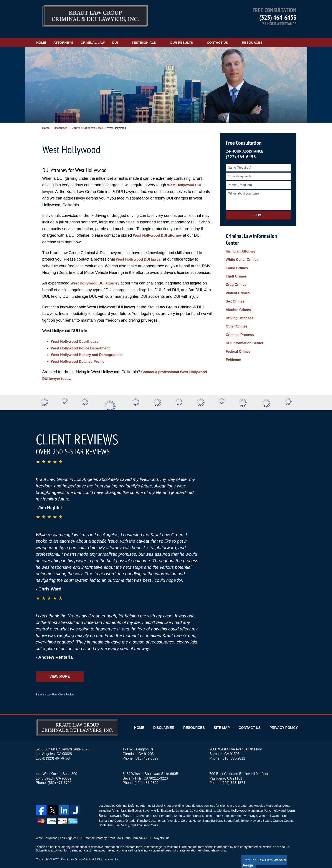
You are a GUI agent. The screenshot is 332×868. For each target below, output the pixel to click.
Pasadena (128, 809)
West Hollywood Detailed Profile (81, 355)
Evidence (232, 329)
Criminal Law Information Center (257, 230)
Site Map (229, 722)
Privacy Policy (286, 722)
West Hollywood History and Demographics (92, 349)
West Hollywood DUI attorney (160, 229)
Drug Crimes (235, 267)
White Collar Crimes (240, 246)
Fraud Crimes (236, 253)
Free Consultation (243, 137)
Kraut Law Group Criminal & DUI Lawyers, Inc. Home (95, 16)
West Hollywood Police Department (84, 342)
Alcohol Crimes (237, 288)
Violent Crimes (236, 274)
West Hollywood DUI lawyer (142, 253)
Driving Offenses (238, 294)
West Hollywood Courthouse (78, 335)
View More (60, 671)
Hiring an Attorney (239, 239)
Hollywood (234, 804)
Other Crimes (235, 301)
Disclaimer (175, 722)
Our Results (207, 36)
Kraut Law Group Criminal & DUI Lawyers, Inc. (92, 852)
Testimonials (170, 36)
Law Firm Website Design (273, 853)
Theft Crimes (235, 260)
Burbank (165, 804)
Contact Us (243, 36)
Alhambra (118, 804)
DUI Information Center (242, 315)
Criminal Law (112, 36)
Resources (278, 36)
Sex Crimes (234, 281)
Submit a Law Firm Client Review (55, 689)
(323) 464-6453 (278, 17)
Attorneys (76, 36)
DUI (141, 36)
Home (48, 36)
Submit (258, 209)
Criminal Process (238, 308)
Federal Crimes (237, 322)
